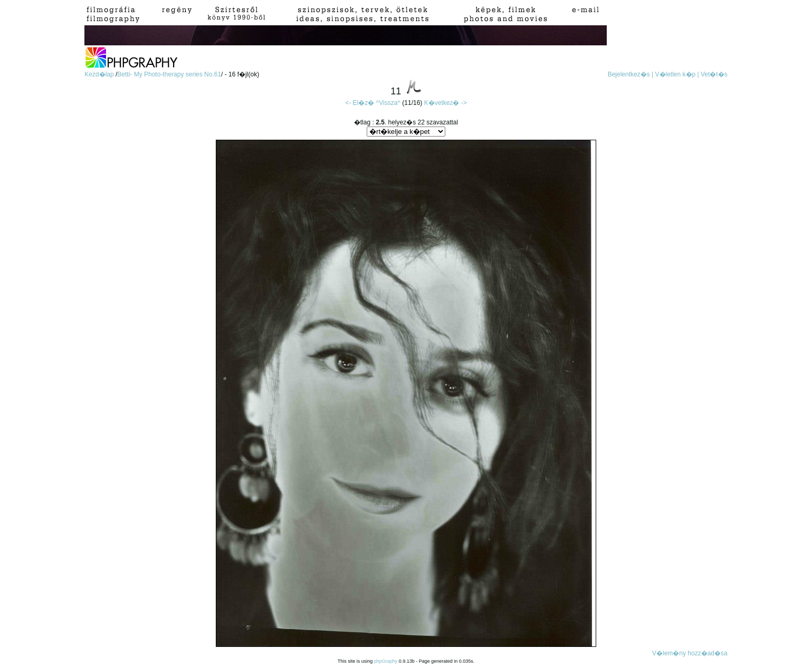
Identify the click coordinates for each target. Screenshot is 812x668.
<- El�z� (360, 103)
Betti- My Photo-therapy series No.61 (169, 74)
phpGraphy (386, 661)
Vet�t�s (714, 74)
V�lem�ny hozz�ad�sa (690, 653)
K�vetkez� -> (446, 103)
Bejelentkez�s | (631, 74)
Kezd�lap (100, 74)
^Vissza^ (388, 103)
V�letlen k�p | (677, 74)
